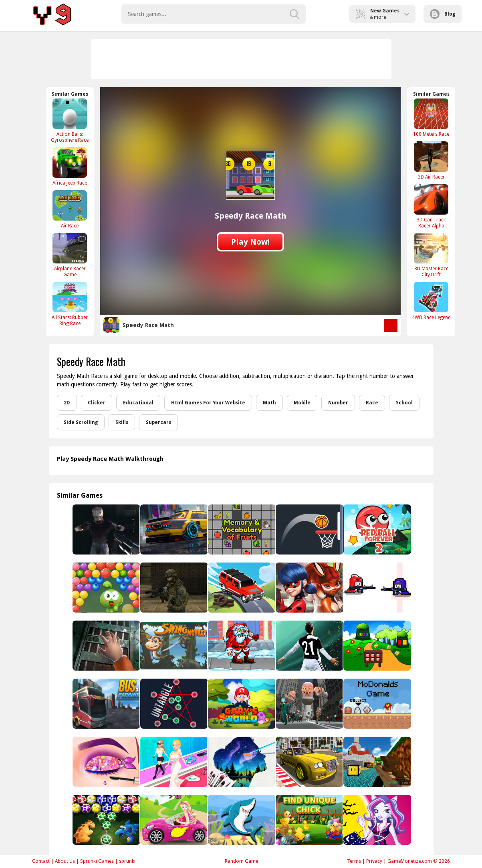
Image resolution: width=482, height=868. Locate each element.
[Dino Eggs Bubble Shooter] (106, 820)
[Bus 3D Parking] (106, 704)
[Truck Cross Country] (241, 588)
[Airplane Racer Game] (70, 255)
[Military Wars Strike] (173, 588)
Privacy (374, 861)
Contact (41, 861)
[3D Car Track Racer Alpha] (431, 206)
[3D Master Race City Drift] (431, 255)
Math (269, 403)
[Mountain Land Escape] (376, 646)
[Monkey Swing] (173, 646)
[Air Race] (70, 209)
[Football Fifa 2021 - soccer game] (309, 646)
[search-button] (294, 14)
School (404, 403)
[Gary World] (241, 704)
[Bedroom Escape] (106, 646)
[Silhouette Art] (241, 762)
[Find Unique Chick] (309, 820)
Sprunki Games (97, 861)
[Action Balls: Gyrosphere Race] (70, 121)
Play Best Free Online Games (53, 14)
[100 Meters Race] (431, 118)
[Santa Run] (241, 646)
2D (67, 403)
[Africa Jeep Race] (70, 166)
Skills (122, 422)
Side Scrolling (81, 422)
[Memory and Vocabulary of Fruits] (241, 529)
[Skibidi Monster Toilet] (309, 704)
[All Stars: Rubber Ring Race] (70, 304)
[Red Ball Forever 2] (376, 529)
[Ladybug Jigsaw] (309, 588)
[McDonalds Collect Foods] (376, 704)
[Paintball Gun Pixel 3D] (376, 762)
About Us (65, 861)
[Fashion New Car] (173, 820)
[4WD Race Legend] (431, 301)
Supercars (158, 422)
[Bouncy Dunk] (309, 529)
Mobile (302, 403)
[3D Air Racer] (431, 160)
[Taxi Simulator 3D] (309, 762)
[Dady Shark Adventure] (241, 820)
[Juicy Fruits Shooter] (106, 588)
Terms (354, 861)
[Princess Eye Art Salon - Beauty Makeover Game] (106, 762)
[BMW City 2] (173, 529)
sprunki (127, 861)
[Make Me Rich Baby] (173, 762)
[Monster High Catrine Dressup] (376, 820)
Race (372, 403)
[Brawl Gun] (376, 588)
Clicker (97, 403)
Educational (138, 403)
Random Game (241, 861)
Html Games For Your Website (208, 403)
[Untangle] (173, 704)
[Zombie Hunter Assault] (106, 529)
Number (338, 403)
